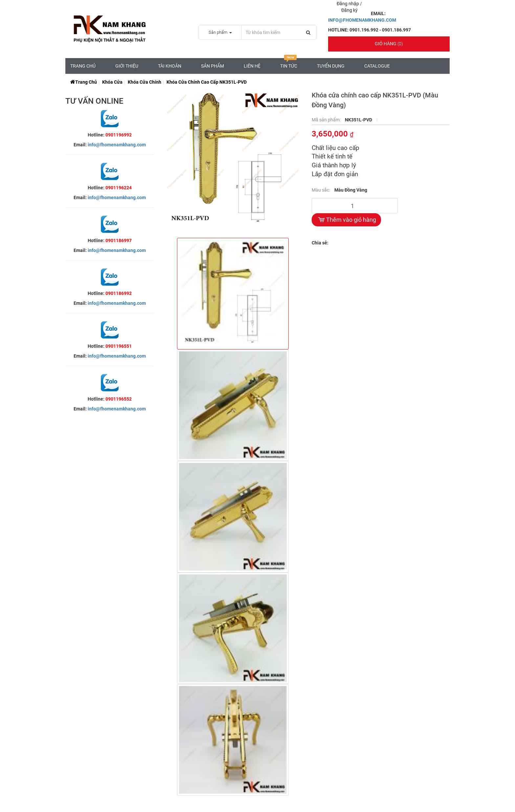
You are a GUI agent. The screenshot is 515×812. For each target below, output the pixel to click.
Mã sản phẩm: (327, 120)
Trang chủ (83, 66)
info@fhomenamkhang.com (117, 145)
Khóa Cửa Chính (145, 82)
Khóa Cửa (112, 82)
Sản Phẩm (213, 66)
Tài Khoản (170, 66)
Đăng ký (349, 10)
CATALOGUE (377, 66)
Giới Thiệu (127, 66)
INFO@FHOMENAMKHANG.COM (362, 20)
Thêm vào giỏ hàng (346, 220)
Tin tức (289, 63)
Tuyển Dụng (331, 66)
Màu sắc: (321, 190)
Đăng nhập (348, 4)
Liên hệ (252, 66)
